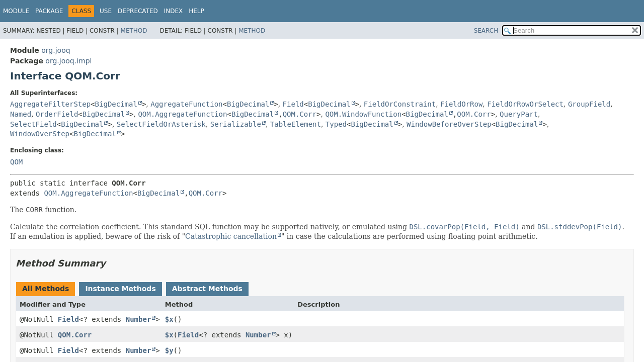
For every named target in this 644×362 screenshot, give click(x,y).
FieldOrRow (461, 104)
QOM (16, 162)
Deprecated (138, 11)
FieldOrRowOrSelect (525, 104)
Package (49, 11)
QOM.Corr (300, 114)
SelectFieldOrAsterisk (161, 124)
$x (169, 319)
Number (139, 319)
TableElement (296, 124)
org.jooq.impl (68, 61)
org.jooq (56, 50)
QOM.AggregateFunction (182, 114)
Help (196, 11)
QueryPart (519, 114)
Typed (336, 124)
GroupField (589, 104)
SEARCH (486, 31)
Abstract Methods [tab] (207, 289)
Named (21, 114)
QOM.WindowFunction (363, 114)
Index (174, 11)
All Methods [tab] (46, 289)
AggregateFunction (186, 104)
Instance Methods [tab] (120, 289)
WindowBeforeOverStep (449, 124)
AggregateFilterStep (50, 104)
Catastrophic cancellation (231, 236)
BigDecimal (116, 104)
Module (16, 11)
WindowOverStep (40, 134)
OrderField (57, 114)
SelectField (33, 124)
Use (106, 11)
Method (134, 31)
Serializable (236, 124)
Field (293, 104)
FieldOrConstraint (400, 104)
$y (169, 350)
